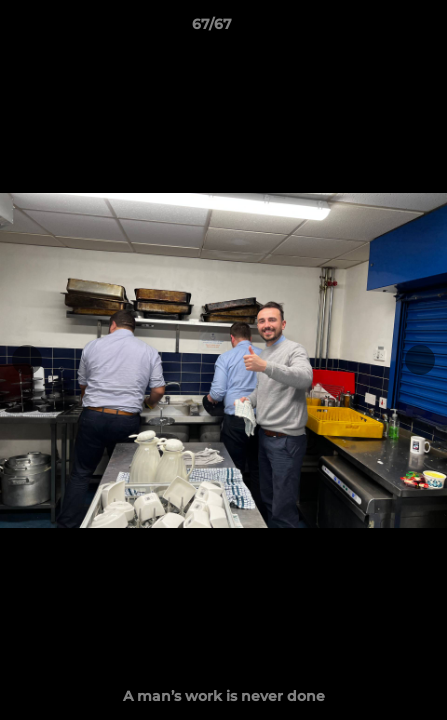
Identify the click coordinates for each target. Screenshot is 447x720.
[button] (375, 29)
